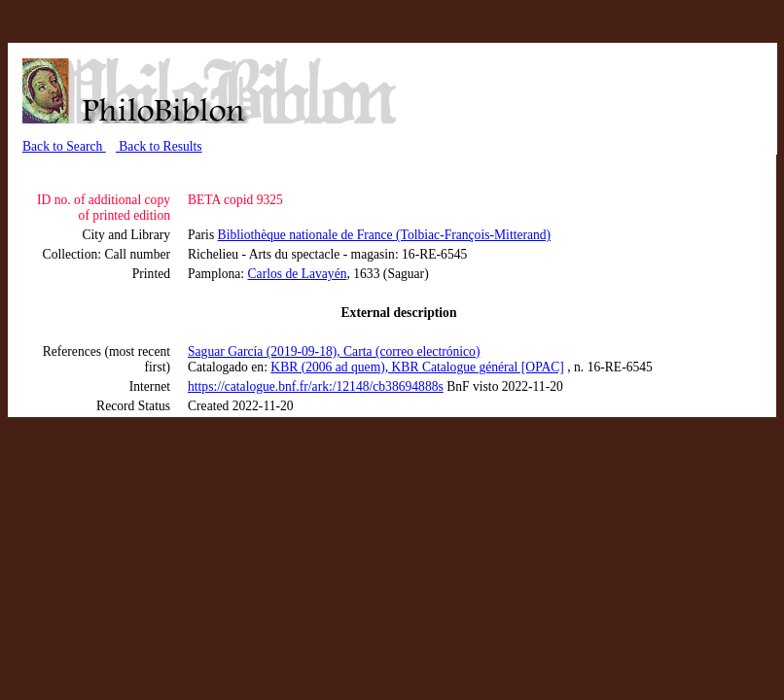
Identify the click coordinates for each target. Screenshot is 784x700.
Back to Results (159, 146)
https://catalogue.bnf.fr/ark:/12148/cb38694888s (316, 386)
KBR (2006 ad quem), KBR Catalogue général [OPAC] (417, 367)
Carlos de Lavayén (298, 274)
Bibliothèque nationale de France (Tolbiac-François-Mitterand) (385, 235)
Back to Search (64, 146)
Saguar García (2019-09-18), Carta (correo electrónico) (334, 351)
